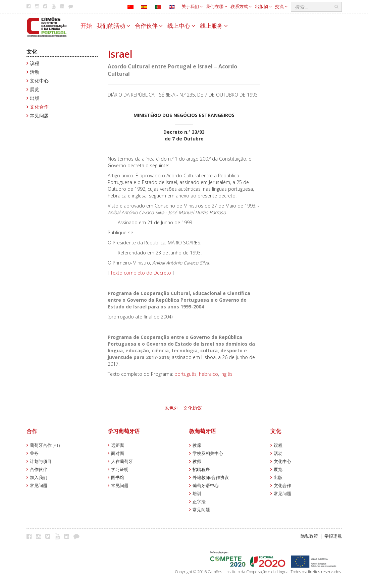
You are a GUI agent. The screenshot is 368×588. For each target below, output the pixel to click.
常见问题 (39, 115)
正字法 (199, 502)
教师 (197, 461)
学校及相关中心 (208, 453)
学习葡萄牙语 (124, 431)
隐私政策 (309, 536)
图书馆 (118, 478)
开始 (86, 26)
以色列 (171, 408)
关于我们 (192, 6)
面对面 (118, 453)
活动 (35, 72)
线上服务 (214, 26)
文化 (32, 52)
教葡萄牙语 (203, 431)
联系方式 (241, 6)
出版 (35, 98)
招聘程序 (201, 469)
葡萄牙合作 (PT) (45, 445)
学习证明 (120, 469)
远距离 (118, 445)
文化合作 (39, 107)
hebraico (208, 374)
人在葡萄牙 (122, 461)
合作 (32, 431)
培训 (197, 494)
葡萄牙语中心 (206, 486)
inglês (226, 374)
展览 (35, 89)
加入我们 (39, 478)
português (186, 374)
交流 (281, 6)
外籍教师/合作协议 (211, 478)
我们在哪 (217, 6)
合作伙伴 (149, 26)
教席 (197, 445)
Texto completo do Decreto (141, 273)
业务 (34, 453)
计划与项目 (41, 461)
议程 (35, 63)
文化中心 (39, 81)
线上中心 (181, 26)
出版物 (263, 6)
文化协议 (193, 408)
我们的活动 (113, 26)
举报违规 (333, 536)
